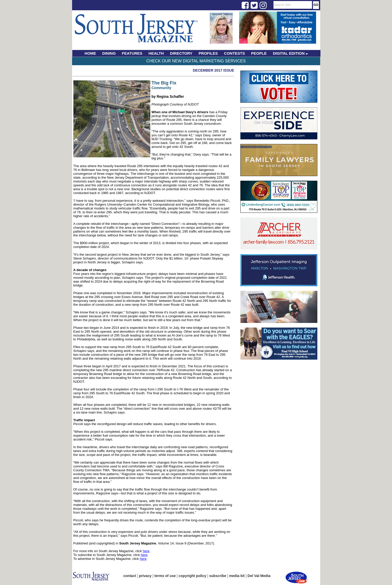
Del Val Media (259, 576)
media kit (237, 576)
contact (130, 576)
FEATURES (132, 53)
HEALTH (156, 53)
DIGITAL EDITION (291, 53)
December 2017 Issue (213, 70)
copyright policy (192, 576)
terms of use (165, 576)
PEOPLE (259, 53)
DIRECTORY (181, 53)
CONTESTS (234, 53)
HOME (90, 53)
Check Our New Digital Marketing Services (196, 61)
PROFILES (208, 53)
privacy (145, 576)
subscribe (218, 576)
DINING (109, 53)
